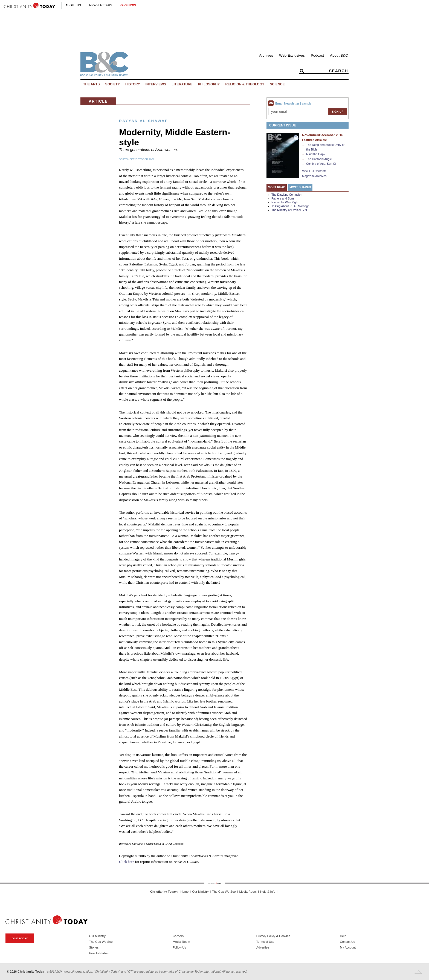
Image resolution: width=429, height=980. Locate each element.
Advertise (263, 947)
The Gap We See (224, 892)
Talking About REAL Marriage (290, 206)
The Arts (92, 84)
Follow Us (179, 947)
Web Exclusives (292, 55)
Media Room (248, 892)
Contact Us (347, 942)
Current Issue (283, 125)
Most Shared (300, 187)
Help (343, 936)
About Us (73, 5)
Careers (178, 936)
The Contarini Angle (319, 159)
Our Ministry (200, 892)
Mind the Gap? (316, 154)
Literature (182, 84)
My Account (348, 947)
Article (98, 101)
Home (184, 892)
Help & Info (268, 892)
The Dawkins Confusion (287, 195)
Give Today (20, 938)
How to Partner (99, 953)
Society (113, 84)
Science (277, 84)
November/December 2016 (323, 135)
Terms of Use (265, 942)
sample (307, 103)
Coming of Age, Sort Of (321, 164)
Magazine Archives (314, 176)
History (133, 84)
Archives (266, 55)
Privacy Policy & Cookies (273, 936)
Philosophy (209, 84)
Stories (94, 947)
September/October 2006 (137, 159)
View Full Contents (314, 171)
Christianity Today (163, 892)
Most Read (277, 187)
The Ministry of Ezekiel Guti (289, 210)
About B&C (339, 55)
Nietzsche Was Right (285, 202)
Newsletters (101, 5)
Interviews (156, 84)
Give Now (128, 5)
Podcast (317, 55)
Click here (127, 862)
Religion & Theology (245, 84)
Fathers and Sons (283, 198)
